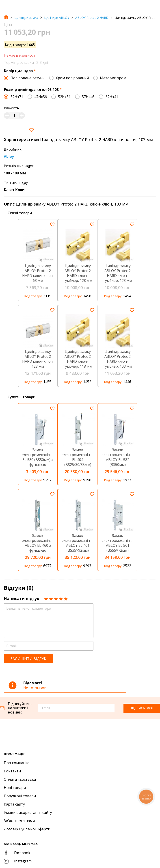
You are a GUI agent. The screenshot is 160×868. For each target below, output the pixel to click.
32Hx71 (17, 97)
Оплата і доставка (20, 779)
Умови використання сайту (28, 812)
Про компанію (17, 763)
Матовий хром (113, 78)
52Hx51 (64, 97)
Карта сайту (14, 804)
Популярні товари (20, 796)
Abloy (9, 156)
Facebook (17, 853)
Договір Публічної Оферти (27, 829)
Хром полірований (72, 78)
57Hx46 (88, 97)
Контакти (12, 771)
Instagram (18, 861)
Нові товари (15, 788)
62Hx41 (112, 97)
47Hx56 (41, 97)
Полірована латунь (28, 78)
